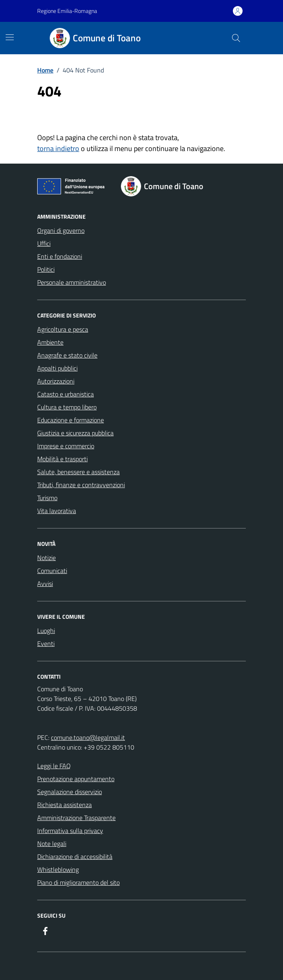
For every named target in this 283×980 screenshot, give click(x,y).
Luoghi (46, 631)
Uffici (44, 243)
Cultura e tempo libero (67, 407)
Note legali (52, 844)
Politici (46, 269)
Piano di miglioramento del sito (78, 882)
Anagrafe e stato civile (67, 355)
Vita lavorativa (57, 511)
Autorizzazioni (56, 381)
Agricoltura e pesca (63, 329)
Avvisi (45, 584)
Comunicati (52, 571)
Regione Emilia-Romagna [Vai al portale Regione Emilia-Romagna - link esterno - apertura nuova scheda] (67, 11)
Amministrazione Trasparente (76, 818)
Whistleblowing (58, 869)
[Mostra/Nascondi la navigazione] (10, 37)
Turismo (47, 498)
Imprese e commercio (66, 446)
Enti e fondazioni (60, 256)
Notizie (46, 558)
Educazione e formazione (71, 420)
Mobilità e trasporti (62, 459)
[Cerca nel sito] (236, 38)
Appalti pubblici (57, 368)
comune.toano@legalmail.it (88, 737)
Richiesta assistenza (64, 805)
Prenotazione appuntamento (76, 779)
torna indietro (58, 148)
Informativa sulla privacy (70, 831)
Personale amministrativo (72, 282)
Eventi (46, 643)
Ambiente (50, 342)
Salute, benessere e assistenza (78, 472)
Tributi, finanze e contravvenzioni (81, 485)
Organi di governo (61, 230)
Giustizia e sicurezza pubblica (75, 433)
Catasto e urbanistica (65, 394)
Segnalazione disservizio (70, 792)
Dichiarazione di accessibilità (75, 856)
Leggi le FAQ (54, 766)
